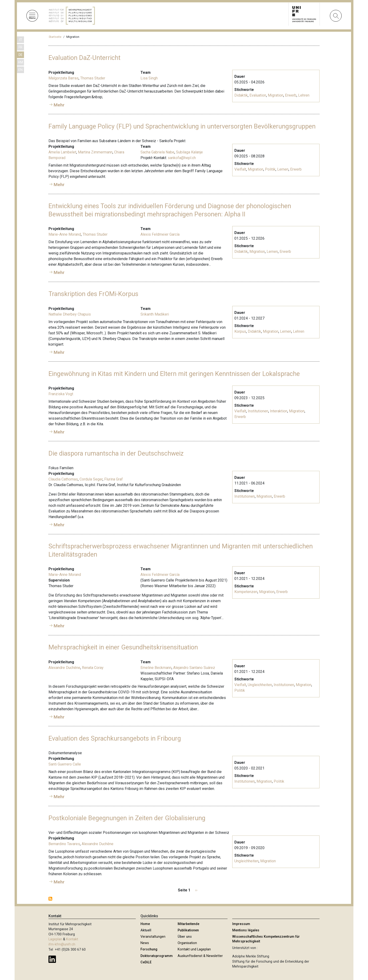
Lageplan (55, 939)
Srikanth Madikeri (155, 314)
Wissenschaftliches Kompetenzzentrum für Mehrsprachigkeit (266, 939)
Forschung (149, 949)
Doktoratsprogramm (157, 956)
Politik (270, 169)
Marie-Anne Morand (65, 234)
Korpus (240, 331)
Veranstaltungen (153, 937)
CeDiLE (146, 962)
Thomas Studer (93, 78)
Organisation (187, 943)
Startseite (55, 37)
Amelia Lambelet (62, 152)
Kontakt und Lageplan (194, 949)
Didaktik (241, 95)
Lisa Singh (149, 78)
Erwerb (291, 95)
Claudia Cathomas (63, 479)
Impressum (241, 924)
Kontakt (72, 939)
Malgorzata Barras (64, 78)
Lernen (283, 169)
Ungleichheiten (260, 685)
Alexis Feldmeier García (160, 234)
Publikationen (188, 930)
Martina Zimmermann (95, 152)
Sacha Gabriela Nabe (157, 152)
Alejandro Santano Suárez (194, 668)
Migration (276, 95)
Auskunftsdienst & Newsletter (200, 956)
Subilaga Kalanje (189, 152)
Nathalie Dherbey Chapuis (70, 314)
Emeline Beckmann (156, 668)
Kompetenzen (246, 592)
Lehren (304, 95)
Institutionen (258, 411)
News (145, 943)
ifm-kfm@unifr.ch (62, 944)
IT (21, 40)
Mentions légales (246, 930)
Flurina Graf (114, 479)
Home (145, 924)
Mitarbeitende (188, 924)
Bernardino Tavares (64, 844)
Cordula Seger (91, 479)
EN (20, 70)
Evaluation (258, 95)
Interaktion (279, 411)
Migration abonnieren (50, 899)
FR (20, 47)
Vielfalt (240, 169)
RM (21, 62)
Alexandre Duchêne (64, 668)
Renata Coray (93, 668)
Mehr (59, 105)
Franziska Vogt (61, 394)
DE (21, 55)
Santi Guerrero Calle (65, 764)
